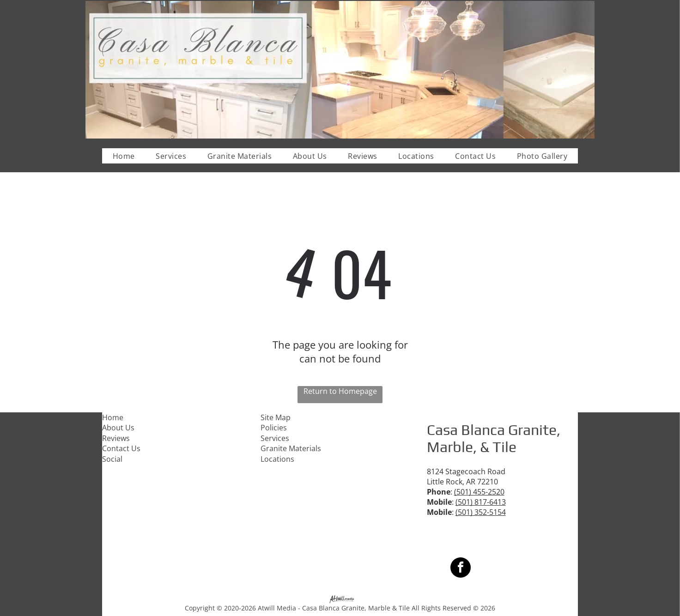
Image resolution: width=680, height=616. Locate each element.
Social (112, 459)
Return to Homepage (340, 391)
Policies (274, 428)
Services (275, 438)
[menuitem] (124, 156)
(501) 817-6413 (481, 502)
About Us (118, 428)
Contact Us (121, 448)
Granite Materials (291, 448)
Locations (277, 459)
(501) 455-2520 (479, 492)
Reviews (116, 438)
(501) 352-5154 (481, 512)
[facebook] (461, 569)
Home (113, 417)
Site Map (276, 417)
